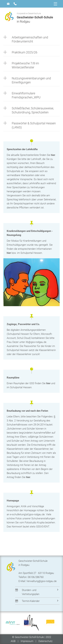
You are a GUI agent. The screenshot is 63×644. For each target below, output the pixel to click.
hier (53, 155)
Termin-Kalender (31, 601)
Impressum (27, 641)
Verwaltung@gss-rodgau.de (41, 581)
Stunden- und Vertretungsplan (31, 592)
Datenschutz (45, 641)
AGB (13, 641)
